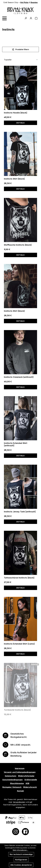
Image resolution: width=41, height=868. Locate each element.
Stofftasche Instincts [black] (18, 245)
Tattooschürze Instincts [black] (19, 578)
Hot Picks (24, 2)
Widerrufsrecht (30, 787)
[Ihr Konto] (31, 18)
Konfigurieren (21, 860)
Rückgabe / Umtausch (12, 787)
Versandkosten (19, 802)
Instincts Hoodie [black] (16, 113)
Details (20, 123)
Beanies (34, 2)
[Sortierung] (20, 60)
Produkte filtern (20, 49)
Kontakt (20, 791)
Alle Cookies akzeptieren (21, 865)
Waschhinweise (17, 783)
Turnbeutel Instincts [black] (17, 710)
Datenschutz (11, 776)
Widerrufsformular (26, 776)
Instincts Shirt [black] (14, 179)
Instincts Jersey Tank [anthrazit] (20, 512)
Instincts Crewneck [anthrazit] (19, 377)
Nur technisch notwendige (21, 854)
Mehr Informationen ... (20, 850)
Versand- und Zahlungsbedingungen (20, 772)
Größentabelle (31, 780)
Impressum (20, 768)
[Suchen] (26, 18)
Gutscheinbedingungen (12, 780)
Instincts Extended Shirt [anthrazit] (16, 444)
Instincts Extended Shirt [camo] (19, 644)
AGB (27, 783)
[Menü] (4, 18)
